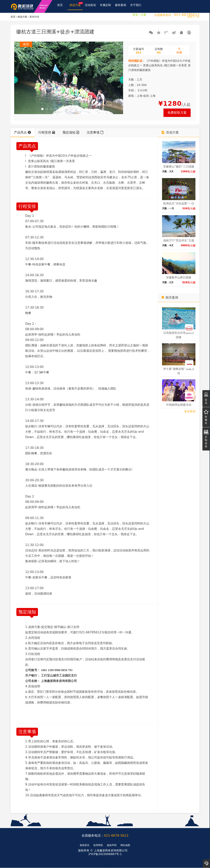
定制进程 (206, 439)
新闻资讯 (85, 845)
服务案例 (121, 6)
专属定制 (105, 6)
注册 (143, 19)
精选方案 (76, 5)
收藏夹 (206, 417)
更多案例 (190, 411)
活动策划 (91, 6)
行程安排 (47, 133)
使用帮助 (98, 845)
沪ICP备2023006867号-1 (105, 854)
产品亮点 (22, 133)
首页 (60, 6)
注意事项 (95, 133)
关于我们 (136, 6)
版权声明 (112, 845)
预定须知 (71, 133)
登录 (135, 19)
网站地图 (125, 845)
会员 (206, 398)
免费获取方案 (177, 113)
